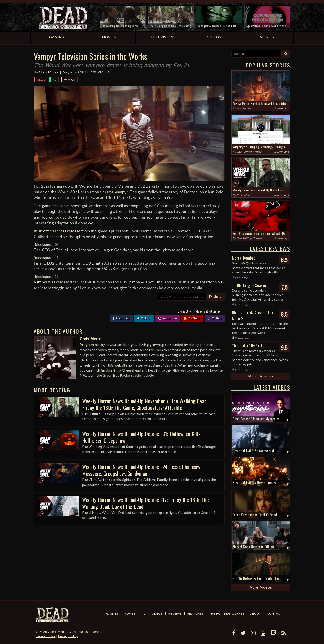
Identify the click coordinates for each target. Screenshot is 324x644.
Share (215, 297)
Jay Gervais (244, 109)
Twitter (144, 319)
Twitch (215, 319)
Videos (157, 614)
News (41, 80)
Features (195, 614)
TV (55, 80)
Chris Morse (49, 72)
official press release (62, 231)
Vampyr (70, 80)
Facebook (121, 319)
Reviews (175, 614)
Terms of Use (46, 636)
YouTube (192, 319)
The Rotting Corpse (249, 152)
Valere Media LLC (60, 632)
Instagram (168, 319)
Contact (275, 614)
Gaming (112, 614)
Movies (130, 614)
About (256, 614)
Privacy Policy (68, 636)
